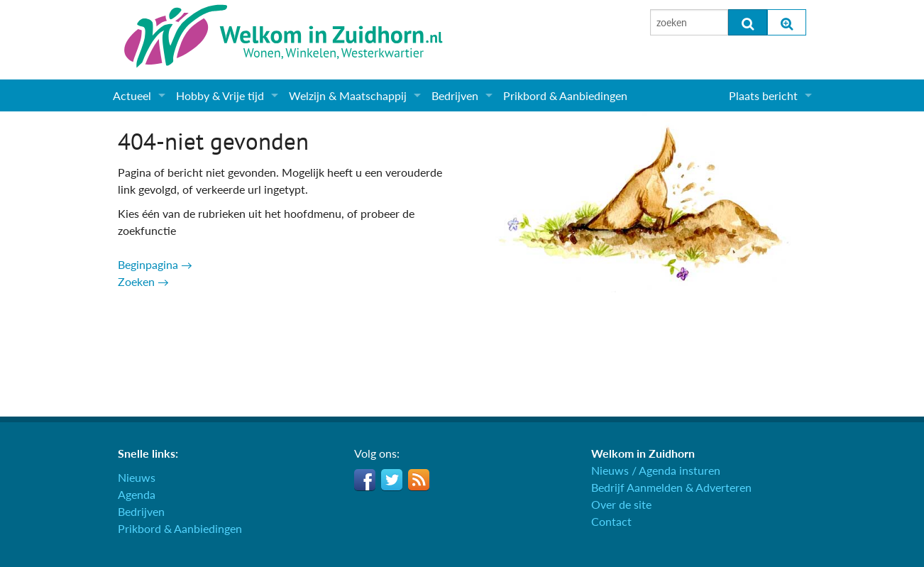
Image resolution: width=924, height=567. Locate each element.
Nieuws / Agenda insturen (656, 470)
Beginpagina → (155, 264)
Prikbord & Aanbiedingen (565, 95)
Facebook (365, 480)
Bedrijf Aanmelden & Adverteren (671, 487)
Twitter (392, 480)
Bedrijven (455, 95)
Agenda (137, 494)
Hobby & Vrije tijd (220, 95)
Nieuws (137, 477)
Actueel (132, 95)
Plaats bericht (763, 95)
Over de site (621, 504)
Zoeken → (143, 281)
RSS (419, 480)
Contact (611, 521)
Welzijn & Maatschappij (348, 95)
